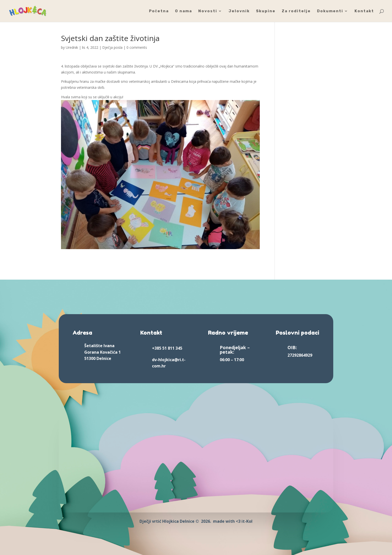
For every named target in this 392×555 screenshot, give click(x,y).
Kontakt (364, 11)
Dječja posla (112, 47)
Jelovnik (239, 11)
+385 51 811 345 (167, 348)
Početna (159, 11)
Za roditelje (296, 11)
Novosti (208, 11)
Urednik (72, 47)
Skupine (266, 11)
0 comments (137, 47)
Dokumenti (330, 11)
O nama (183, 11)
